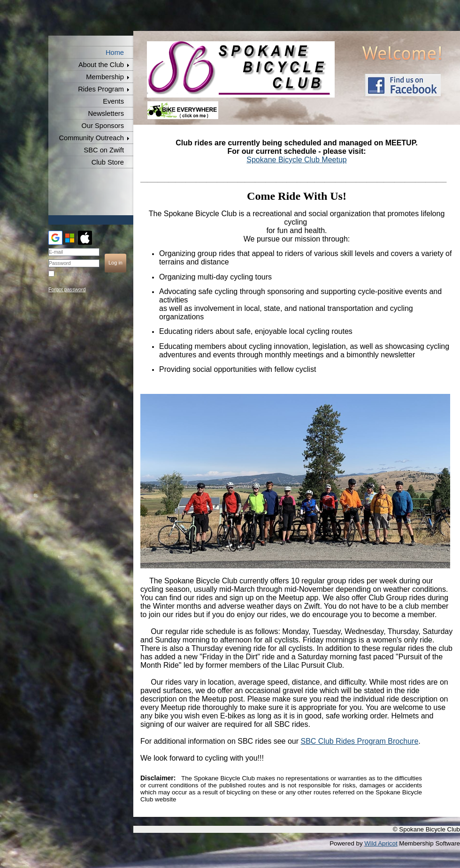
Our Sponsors (103, 126)
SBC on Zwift (104, 150)
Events (113, 101)
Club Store (108, 162)
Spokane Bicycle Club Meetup (296, 160)
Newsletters (106, 113)
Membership (105, 77)
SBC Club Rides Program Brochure (360, 741)
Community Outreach (92, 138)
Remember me (73, 274)
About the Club (101, 65)
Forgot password (67, 289)
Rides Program (101, 89)
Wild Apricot (381, 843)
